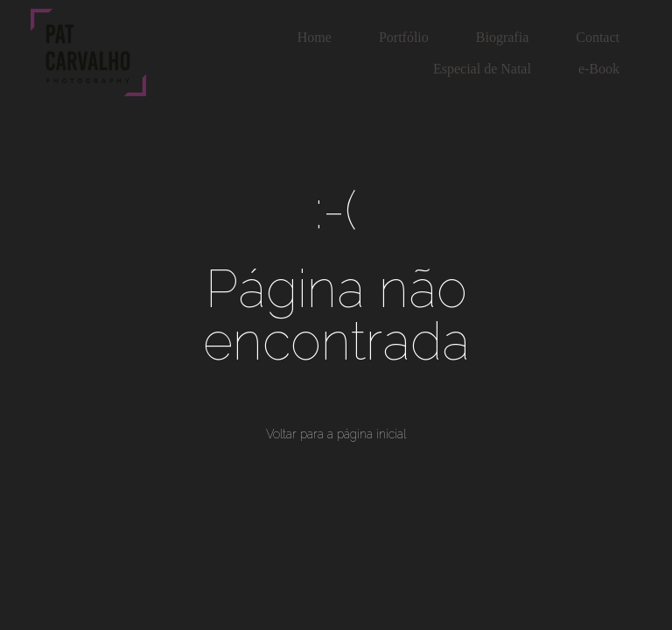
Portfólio (404, 37)
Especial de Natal (482, 69)
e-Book (599, 69)
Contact (598, 37)
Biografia (502, 37)
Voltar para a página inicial (336, 434)
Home (315, 37)
